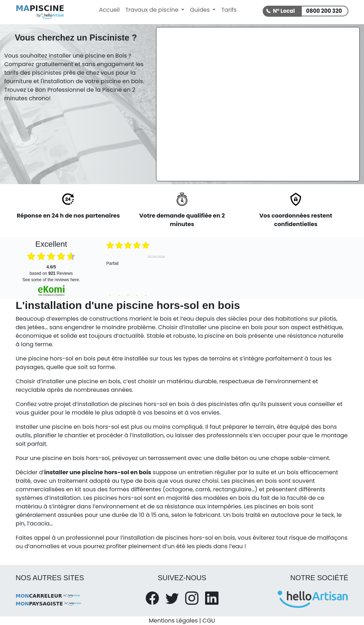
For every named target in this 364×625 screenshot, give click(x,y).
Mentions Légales (173, 621)
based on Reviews (51, 270)
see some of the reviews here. (51, 280)
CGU (209, 621)
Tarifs (229, 10)
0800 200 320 (324, 11)
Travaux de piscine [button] (153, 10)
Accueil (109, 10)
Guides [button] (200, 10)
